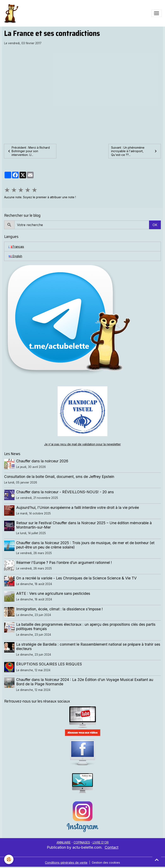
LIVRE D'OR (100, 842)
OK (155, 225)
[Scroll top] (157, 860)
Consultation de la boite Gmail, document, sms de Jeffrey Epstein (59, 477)
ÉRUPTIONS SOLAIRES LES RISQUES (49, 664)
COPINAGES (82, 842)
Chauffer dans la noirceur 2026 (42, 461)
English (15, 256)
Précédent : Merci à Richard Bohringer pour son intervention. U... (28, 151)
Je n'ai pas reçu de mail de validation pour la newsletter (82, 444)
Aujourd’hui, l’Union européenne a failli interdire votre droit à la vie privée (78, 507)
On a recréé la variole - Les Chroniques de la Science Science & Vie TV (76, 578)
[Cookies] (9, 859)
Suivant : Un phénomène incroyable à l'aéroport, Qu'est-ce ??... (135, 151)
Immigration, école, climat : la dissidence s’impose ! (59, 609)
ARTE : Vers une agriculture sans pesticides (53, 593)
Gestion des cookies (106, 862)
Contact (112, 847)
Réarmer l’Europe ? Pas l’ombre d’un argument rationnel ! (64, 563)
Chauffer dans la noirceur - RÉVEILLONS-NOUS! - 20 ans (65, 492)
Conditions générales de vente (66, 862)
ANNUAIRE (64, 842)
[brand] (12, 13)
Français (16, 247)
